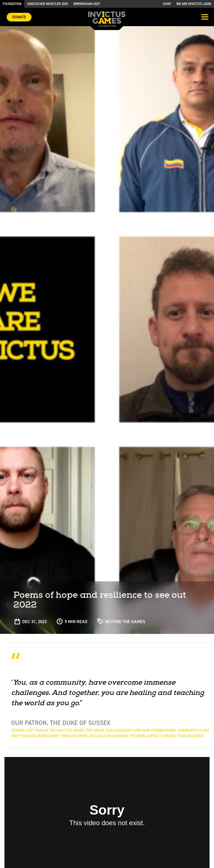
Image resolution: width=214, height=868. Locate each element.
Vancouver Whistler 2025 (48, 4)
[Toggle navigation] (205, 18)
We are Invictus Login (194, 4)
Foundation (12, 4)
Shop (167, 4)
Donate (19, 17)
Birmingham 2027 (87, 4)
